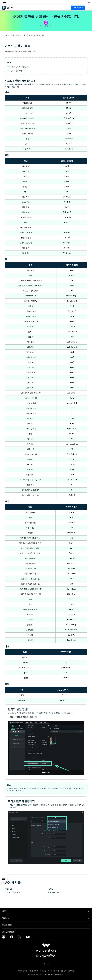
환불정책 (64, 970)
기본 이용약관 (22, 970)
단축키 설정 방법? (17, 70)
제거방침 (71, 970)
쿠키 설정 (43, 970)
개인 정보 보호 (33, 970)
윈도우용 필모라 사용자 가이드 (34, 35)
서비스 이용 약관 (53, 970)
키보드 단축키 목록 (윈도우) (20, 67)
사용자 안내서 (16, 35)
